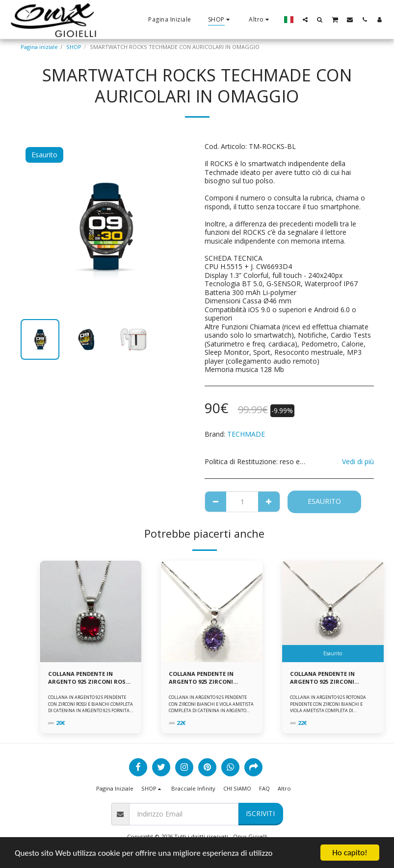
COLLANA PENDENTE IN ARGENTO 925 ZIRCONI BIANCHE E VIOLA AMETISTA (208, 678)
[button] (305, 19)
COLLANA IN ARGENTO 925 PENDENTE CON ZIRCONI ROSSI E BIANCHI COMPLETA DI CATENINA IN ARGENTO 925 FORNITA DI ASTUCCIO (91, 707)
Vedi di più (358, 461)
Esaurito (324, 501)
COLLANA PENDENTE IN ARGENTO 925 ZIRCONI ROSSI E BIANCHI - (90, 678)
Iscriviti (260, 813)
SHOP (74, 47)
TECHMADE (246, 434)
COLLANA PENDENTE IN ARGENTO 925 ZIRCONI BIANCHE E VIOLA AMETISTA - (331, 678)
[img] (91, 611)
